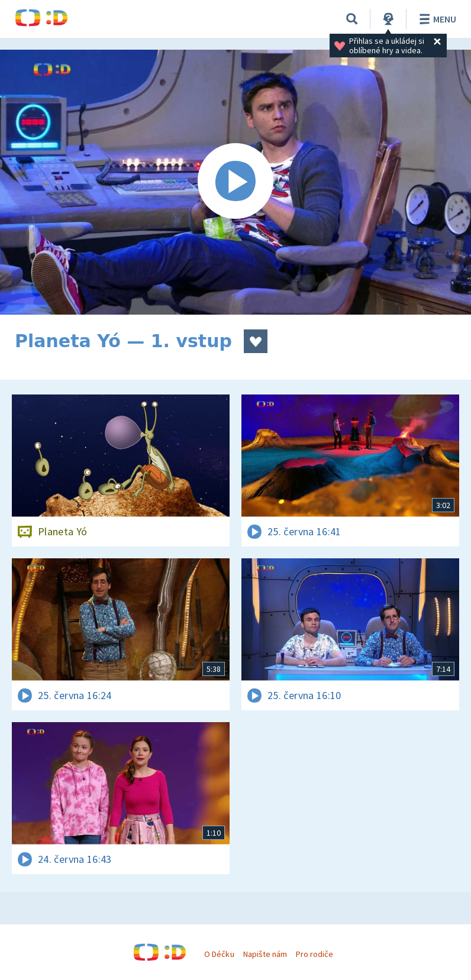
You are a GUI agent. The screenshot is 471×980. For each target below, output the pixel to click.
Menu (436, 19)
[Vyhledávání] (352, 19)
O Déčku (219, 954)
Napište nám (265, 954)
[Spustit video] (236, 182)
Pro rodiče (314, 954)
